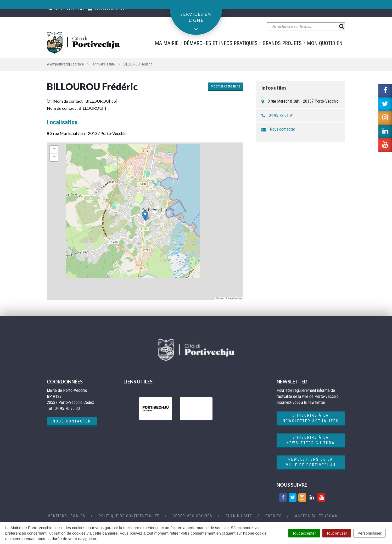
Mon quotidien (325, 43)
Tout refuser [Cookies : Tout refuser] (337, 533)
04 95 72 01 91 (281, 115)
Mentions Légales (67, 516)
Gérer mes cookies (193, 516)
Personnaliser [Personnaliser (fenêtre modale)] (369, 533)
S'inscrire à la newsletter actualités (311, 418)
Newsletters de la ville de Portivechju (311, 462)
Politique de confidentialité (129, 516)
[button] (145, 216)
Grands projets (282, 43)
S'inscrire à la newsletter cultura (311, 440)
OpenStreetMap (235, 298)
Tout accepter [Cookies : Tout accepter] (304, 533)
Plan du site (239, 516)
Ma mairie (167, 43)
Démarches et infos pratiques (221, 43)
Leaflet (220, 298)
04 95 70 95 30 (69, 8)
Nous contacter (282, 129)
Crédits (274, 516)
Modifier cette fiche (226, 86)
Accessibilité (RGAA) (317, 516)
